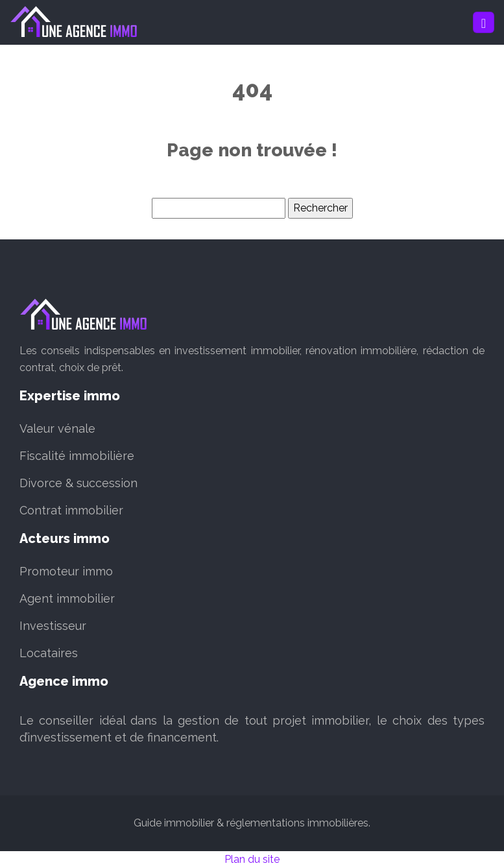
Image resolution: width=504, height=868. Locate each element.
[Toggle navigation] (484, 22)
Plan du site (252, 859)
